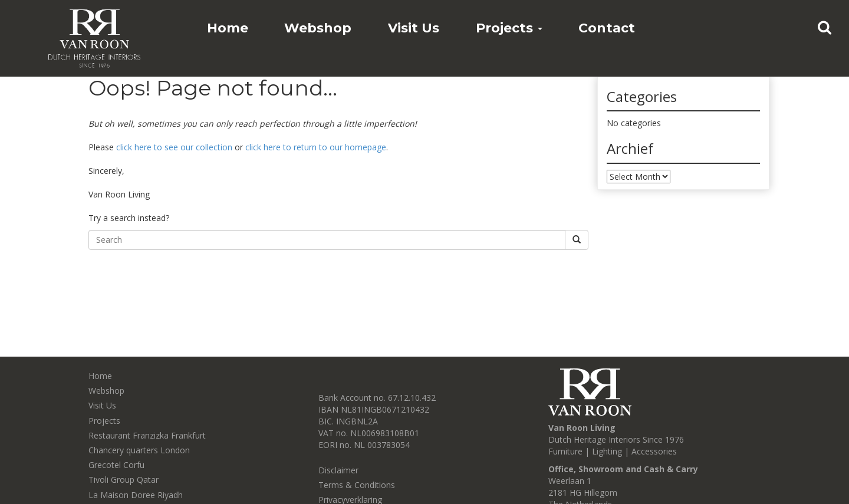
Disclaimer (338, 470)
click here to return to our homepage (316, 147)
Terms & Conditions (357, 485)
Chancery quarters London (139, 450)
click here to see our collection (174, 147)
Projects (509, 28)
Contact (607, 28)
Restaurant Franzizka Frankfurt (147, 435)
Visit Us (414, 28)
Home (228, 28)
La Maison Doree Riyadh (136, 495)
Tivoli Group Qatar (124, 480)
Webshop (318, 28)
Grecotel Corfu (116, 465)
